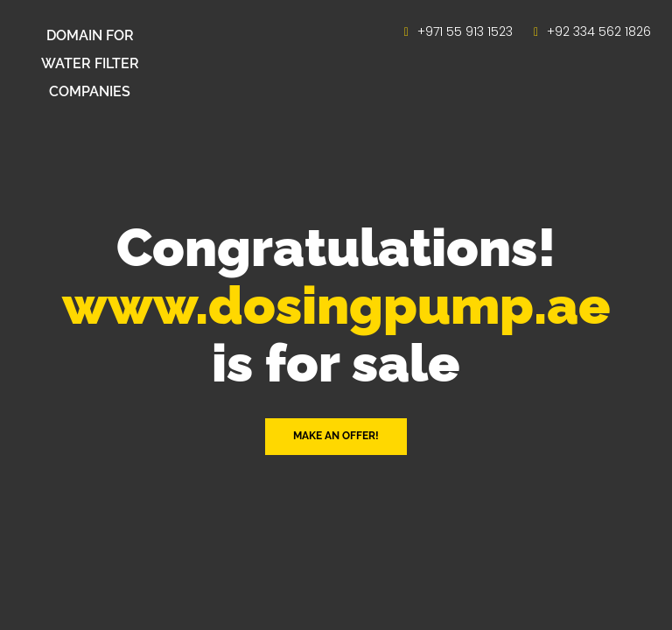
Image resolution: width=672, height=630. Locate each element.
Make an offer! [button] (336, 436)
